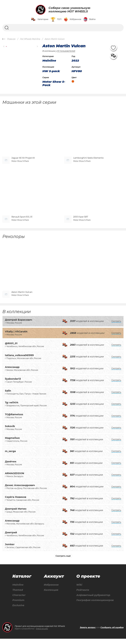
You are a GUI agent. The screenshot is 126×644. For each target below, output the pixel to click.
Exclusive (18, 611)
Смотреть (116, 326)
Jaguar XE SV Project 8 (23, 160)
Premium (18, 605)
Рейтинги (83, 595)
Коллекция (51, 595)
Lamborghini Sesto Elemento (88, 160)
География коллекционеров (95, 605)
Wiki (79, 590)
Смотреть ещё (63, 561)
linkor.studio (42, 634)
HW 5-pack (51, 71)
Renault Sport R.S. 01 (22, 220)
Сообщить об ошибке (112, 633)
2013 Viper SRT (81, 220)
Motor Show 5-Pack (54, 83)
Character (19, 600)
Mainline (18, 590)
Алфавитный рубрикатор (93, 600)
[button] (4, 46)
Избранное (51, 590)
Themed (18, 595)
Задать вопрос (88, 633)
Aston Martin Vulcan (22, 297)
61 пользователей (66, 51)
